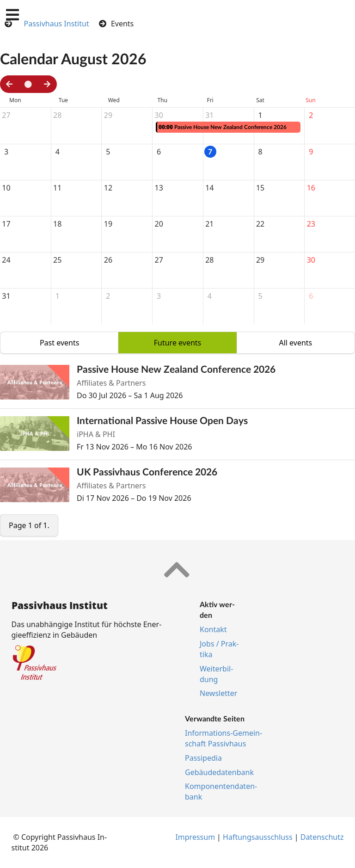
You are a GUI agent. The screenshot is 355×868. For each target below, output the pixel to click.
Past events (59, 343)
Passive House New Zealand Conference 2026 (176, 369)
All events (295, 343)
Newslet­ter (218, 693)
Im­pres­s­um (195, 837)
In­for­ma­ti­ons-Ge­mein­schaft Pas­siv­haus (223, 738)
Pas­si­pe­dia (203, 758)
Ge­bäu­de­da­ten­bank (219, 772)
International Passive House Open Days (162, 421)
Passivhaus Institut (57, 24)
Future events (178, 343)
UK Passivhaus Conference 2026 (147, 472)
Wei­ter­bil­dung (216, 674)
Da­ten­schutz (322, 837)
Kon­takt (213, 629)
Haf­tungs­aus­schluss (258, 837)
